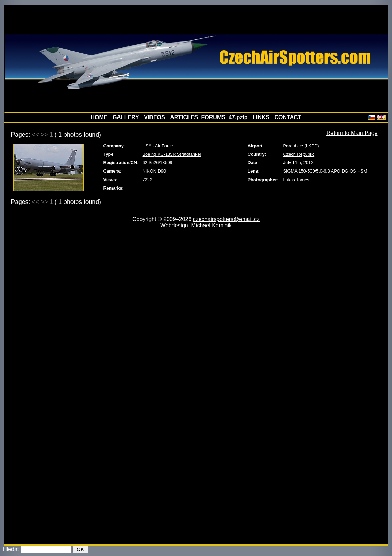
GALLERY (126, 117)
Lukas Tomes (296, 180)
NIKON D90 (154, 171)
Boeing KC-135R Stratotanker (172, 154)
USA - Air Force (158, 146)
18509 (166, 163)
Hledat (11, 549)
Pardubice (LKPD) (301, 146)
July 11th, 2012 (298, 163)
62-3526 (151, 163)
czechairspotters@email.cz (226, 219)
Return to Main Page (352, 133)
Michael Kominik (212, 225)
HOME (99, 117)
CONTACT (288, 117)
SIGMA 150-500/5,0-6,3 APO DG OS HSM (325, 171)
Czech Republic (299, 154)
